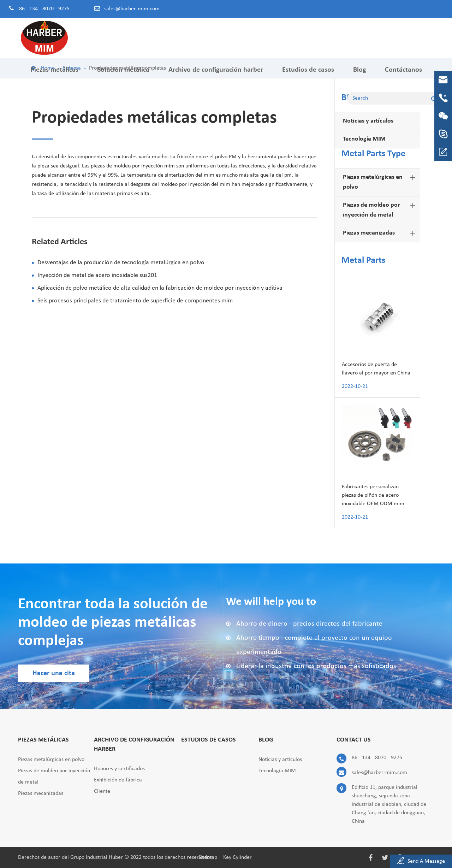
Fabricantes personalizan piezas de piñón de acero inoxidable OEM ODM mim (373, 495)
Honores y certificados (119, 769)
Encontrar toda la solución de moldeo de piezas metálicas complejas (113, 623)
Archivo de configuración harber (216, 75)
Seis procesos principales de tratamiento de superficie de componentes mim (135, 301)
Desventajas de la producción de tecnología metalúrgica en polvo (121, 263)
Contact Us (354, 740)
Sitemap (208, 857)
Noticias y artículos (368, 121)
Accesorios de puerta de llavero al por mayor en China (376, 369)
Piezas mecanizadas (380, 233)
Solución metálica (123, 75)
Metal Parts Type (373, 154)
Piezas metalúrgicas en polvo (380, 181)
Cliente (102, 791)
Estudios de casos (308, 75)
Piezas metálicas (54, 75)
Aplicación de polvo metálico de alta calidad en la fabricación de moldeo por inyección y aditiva (160, 288)
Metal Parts (363, 261)
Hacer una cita (54, 673)
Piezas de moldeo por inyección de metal (380, 209)
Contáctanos (403, 75)
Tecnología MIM (364, 139)
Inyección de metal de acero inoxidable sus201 (97, 275)
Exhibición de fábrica (118, 780)
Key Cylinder (237, 857)
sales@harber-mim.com (132, 9)
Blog (359, 75)
